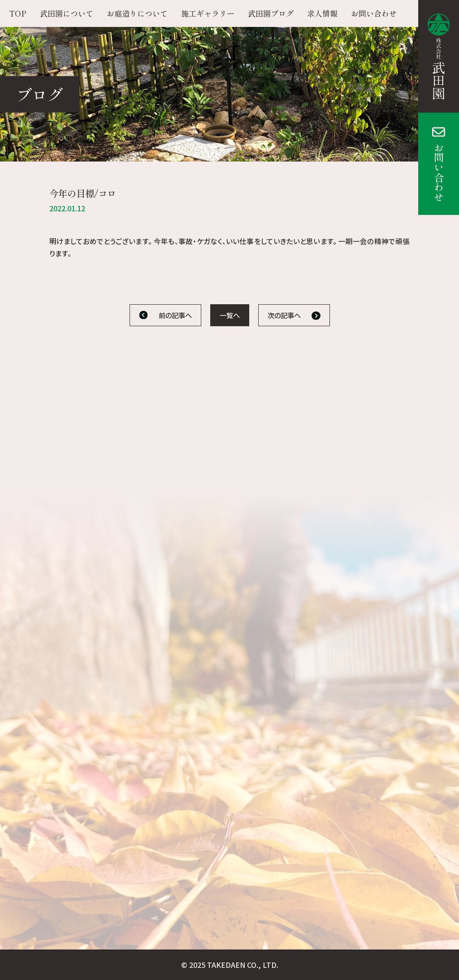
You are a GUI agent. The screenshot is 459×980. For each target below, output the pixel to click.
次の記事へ (284, 315)
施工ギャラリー (208, 13)
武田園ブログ (271, 13)
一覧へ (230, 315)
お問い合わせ (439, 172)
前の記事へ (175, 315)
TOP (18, 13)
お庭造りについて (137, 13)
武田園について (67, 13)
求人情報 (322, 13)
